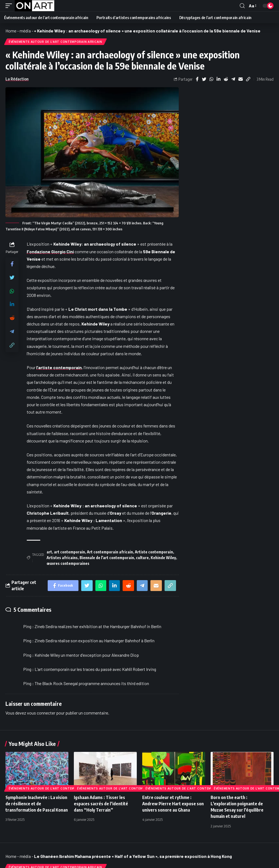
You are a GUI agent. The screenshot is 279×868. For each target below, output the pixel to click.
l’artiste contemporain (59, 367)
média (25, 31)
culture (142, 558)
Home (11, 31)
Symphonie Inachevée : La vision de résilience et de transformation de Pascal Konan (37, 804)
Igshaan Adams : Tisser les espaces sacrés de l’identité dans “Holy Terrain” (101, 804)
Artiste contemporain (154, 552)
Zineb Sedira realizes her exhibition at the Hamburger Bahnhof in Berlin (98, 626)
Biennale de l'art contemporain (107, 558)
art (49, 552)
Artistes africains (62, 558)
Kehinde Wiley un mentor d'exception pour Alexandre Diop (87, 655)
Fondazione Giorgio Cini (50, 251)
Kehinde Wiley (163, 558)
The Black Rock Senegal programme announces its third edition (92, 683)
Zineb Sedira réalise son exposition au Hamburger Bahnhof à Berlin (95, 641)
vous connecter (41, 713)
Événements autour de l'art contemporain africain (55, 42)
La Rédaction (17, 79)
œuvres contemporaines (68, 563)
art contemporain (69, 552)
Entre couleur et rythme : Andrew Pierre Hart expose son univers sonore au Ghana (173, 804)
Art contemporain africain (110, 552)
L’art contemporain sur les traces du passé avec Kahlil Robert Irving (95, 669)
